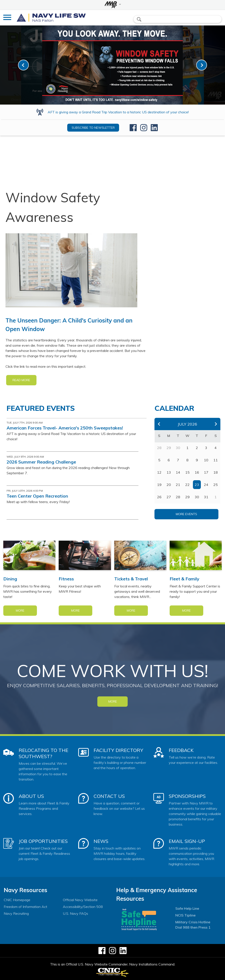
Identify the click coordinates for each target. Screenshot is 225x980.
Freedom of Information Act (25, 907)
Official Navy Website (80, 900)
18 (216, 472)
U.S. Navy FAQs (75, 913)
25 (216, 485)
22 (187, 485)
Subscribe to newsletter (93, 128)
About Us (31, 796)
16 (197, 472)
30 (197, 497)
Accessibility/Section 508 (83, 907)
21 (178, 485)
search (139, 19)
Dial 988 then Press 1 (193, 927)
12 (159, 472)
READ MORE (21, 380)
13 (169, 472)
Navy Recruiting (16, 913)
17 (206, 472)
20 (169, 485)
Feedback (181, 750)
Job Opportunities (43, 841)
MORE (113, 701)
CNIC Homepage (17, 900)
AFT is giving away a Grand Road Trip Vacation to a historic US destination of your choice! (118, 112)
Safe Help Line (187, 908)
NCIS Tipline (185, 915)
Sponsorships (187, 796)
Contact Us (109, 796)
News (101, 841)
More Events (186, 514)
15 (187, 472)
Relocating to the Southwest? (44, 753)
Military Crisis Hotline (193, 922)
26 (159, 497)
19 (159, 485)
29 (187, 497)
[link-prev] (23, 65)
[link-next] (202, 65)
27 (169, 497)
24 (206, 485)
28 (178, 497)
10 (206, 460)
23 (197, 485)
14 (178, 472)
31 (206, 497)
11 (216, 460)
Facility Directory (118, 750)
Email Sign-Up (187, 841)
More (20, 610)
